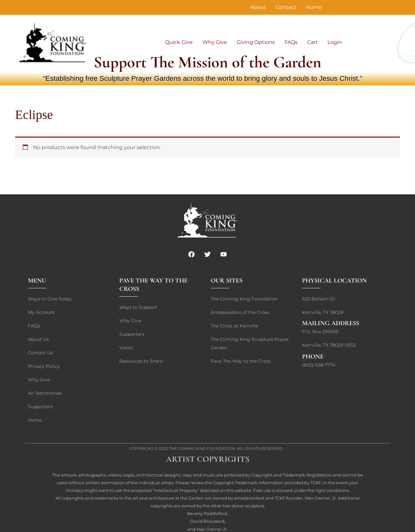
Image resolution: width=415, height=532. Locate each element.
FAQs (291, 42)
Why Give (215, 42)
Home (314, 7)
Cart (313, 42)
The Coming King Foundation (202, 448)
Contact (286, 7)
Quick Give (179, 42)
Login (335, 42)
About (258, 7)
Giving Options (256, 42)
